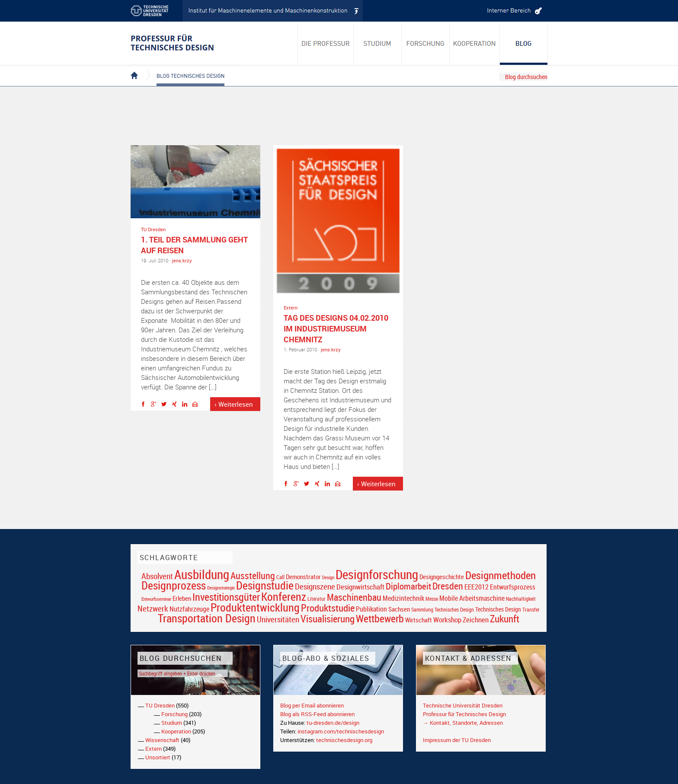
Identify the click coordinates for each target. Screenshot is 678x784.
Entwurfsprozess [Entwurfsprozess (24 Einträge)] (513, 587)
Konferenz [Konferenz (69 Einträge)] (284, 596)
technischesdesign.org (344, 740)
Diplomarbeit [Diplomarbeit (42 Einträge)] (408, 586)
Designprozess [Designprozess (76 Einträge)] (174, 585)
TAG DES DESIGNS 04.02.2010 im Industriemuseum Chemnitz (336, 328)
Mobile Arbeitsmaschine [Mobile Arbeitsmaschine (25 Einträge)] (472, 598)
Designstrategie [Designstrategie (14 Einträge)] (221, 588)
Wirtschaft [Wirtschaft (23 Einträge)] (419, 620)
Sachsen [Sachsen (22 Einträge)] (399, 609)
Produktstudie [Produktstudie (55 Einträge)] (328, 608)
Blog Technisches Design (184, 68)
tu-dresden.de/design (333, 723)
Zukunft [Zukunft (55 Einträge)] (505, 618)
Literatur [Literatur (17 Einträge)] (317, 599)
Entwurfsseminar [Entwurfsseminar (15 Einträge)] (156, 599)
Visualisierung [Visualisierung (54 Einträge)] (328, 619)
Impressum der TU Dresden (457, 740)
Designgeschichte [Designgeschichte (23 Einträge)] (442, 577)
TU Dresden (153, 229)
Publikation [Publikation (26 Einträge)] (371, 609)
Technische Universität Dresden (463, 705)
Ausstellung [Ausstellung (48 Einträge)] (253, 575)
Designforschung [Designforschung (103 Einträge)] (377, 574)
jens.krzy (182, 260)
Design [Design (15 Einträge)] (328, 577)
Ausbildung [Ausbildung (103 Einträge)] (202, 574)
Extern (291, 308)
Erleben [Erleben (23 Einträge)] (182, 598)
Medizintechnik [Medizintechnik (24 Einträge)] (403, 598)
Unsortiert (158, 757)
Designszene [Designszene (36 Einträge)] (315, 586)
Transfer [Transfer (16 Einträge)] (531, 610)
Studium (172, 723)
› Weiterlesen (234, 404)
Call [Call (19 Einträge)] (280, 577)
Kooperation (176, 731)
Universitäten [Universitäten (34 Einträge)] (278, 619)
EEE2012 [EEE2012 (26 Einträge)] (477, 587)
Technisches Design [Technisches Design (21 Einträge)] (498, 609)
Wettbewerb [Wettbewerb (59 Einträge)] (380, 618)
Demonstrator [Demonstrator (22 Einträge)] (303, 577)
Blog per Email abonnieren (312, 705)
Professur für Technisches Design (464, 714)
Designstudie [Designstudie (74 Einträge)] (265, 585)
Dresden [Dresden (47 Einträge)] (448, 586)
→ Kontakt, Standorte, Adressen (463, 723)
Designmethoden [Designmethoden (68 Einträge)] (501, 575)
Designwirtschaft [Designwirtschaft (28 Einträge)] (360, 587)
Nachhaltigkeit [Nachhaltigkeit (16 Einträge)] (521, 599)
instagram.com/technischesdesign (341, 731)
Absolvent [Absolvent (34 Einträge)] (157, 576)
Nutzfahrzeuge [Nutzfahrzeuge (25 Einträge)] (189, 609)
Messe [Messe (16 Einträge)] (432, 599)
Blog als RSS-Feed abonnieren (317, 714)
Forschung (174, 714)
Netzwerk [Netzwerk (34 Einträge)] (153, 608)
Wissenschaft (162, 740)
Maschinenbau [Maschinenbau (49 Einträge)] (354, 597)
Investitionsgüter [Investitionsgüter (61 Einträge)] (226, 597)
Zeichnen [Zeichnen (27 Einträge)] (476, 620)
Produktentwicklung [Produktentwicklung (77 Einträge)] (255, 607)
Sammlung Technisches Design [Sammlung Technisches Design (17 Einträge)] (443, 610)
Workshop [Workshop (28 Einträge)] (447, 620)
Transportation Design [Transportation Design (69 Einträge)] (207, 618)
